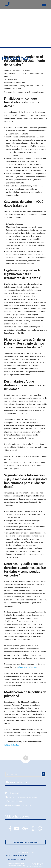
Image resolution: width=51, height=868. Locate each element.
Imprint (8, 855)
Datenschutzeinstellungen (16, 859)
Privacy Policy (23, 855)
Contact (14, 855)
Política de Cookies (12, 745)
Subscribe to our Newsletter (25, 842)
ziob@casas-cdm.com (27, 667)
